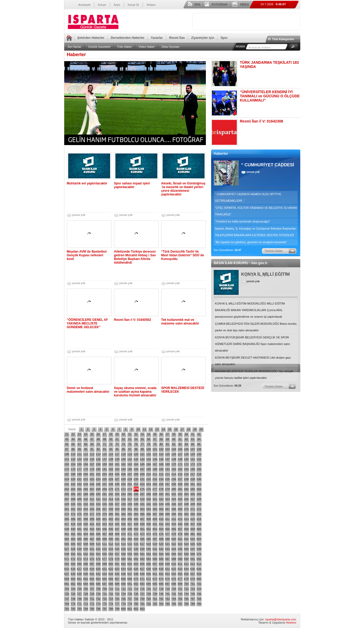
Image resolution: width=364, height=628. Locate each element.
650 (148, 574)
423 (104, 524)
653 (167, 574)
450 (136, 529)
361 (130, 509)
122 (148, 454)
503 (192, 539)
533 (104, 549)
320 (148, 499)
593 (67, 564)
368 (174, 509)
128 (186, 454)
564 (161, 554)
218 (199, 474)
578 (111, 559)
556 (111, 554)
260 (186, 484)
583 (142, 559)
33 (142, 434)
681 (67, 584)
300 (161, 494)
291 (104, 494)
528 (73, 549)
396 (73, 519)
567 (180, 554)
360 (123, 509)
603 (130, 564)
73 (117, 444)
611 (180, 564)
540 (148, 549)
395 (67, 519)
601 (117, 564)
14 (163, 429)
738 (148, 594)
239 (192, 479)
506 (73, 544)
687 (104, 584)
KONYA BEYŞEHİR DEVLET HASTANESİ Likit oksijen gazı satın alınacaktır (253, 361)
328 (199, 499)
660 (73, 579)
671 (142, 579)
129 (192, 454)
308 (73, 499)
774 (98, 604)
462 (73, 534)
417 (67, 524)
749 (79, 599)
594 (73, 564)
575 (92, 559)
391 (180, 514)
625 (130, 569)
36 (161, 434)
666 (111, 579)
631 (167, 569)
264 (73, 489)
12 (151, 429)
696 (161, 584)
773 (92, 604)
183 (117, 469)
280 (174, 489)
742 (174, 594)
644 (111, 574)
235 (167, 479)
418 (73, 524)
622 (111, 569)
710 (111, 589)
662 (85, 579)
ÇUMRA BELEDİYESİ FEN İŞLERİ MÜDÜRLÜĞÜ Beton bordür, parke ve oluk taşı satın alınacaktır (256, 327)
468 (111, 534)
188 (148, 469)
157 (92, 464)
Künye (102, 5)
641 (92, 574)
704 (73, 589)
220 (73, 479)
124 (161, 454)
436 (186, 524)
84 (186, 444)
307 (67, 499)
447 (117, 529)
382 (123, 514)
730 (98, 594)
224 (98, 479)
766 (186, 599)
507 (79, 544)
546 (186, 549)
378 (98, 514)
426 (123, 524)
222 (85, 479)
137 (104, 459)
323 (167, 499)
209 (142, 474)
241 (67, 484)
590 (186, 559)
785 (167, 604)
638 (73, 574)
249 (117, 484)
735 (130, 594)
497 (155, 539)
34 (148, 434)
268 (98, 489)
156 (85, 464)
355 (92, 509)
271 (117, 489)
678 (186, 579)
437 (192, 524)
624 (123, 569)
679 (192, 579)
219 (67, 479)
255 (155, 484)
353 (79, 509)
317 (130, 499)
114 (98, 454)
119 (130, 454)
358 (111, 509)
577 (104, 559)
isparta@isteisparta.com (281, 619)
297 (142, 494)
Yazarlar (157, 38)
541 (155, 549)
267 (92, 489)
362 (136, 509)
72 (111, 444)
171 (180, 464)
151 (192, 459)
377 (92, 514)
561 (142, 554)
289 (92, 494)
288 (85, 494)
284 (199, 489)
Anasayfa (84, 5)
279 (167, 489)
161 (117, 464)
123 (155, 454)
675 (167, 579)
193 (180, 469)
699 (180, 584)
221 (79, 479)
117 (117, 454)
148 (174, 459)
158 (98, 464)
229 (130, 479)
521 (167, 544)
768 (199, 599)
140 (123, 459)
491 (117, 539)
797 (104, 609)
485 (79, 539)
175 (67, 469)
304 (186, 494)
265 (79, 489)
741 (167, 594)
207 (130, 474)
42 (199, 434)
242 (73, 484)
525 (192, 544)
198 (73, 474)
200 (85, 474)
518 (148, 544)
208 (136, 474)
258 (174, 484)
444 (98, 529)
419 (79, 524)
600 (111, 564)
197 (67, 474)
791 (67, 609)
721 (180, 589)
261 (192, 484)
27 (104, 434)
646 (123, 574)
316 (123, 499)
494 (136, 539)
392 (186, 514)
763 (167, 599)
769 (67, 604)
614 (199, 564)
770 (73, 604)
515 (130, 544)
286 (73, 494)
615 (67, 569)
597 (92, 564)
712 (123, 589)
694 (148, 584)
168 (161, 464)
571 (67, 559)
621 (104, 569)
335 (104, 504)
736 (136, 594)
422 (98, 524)
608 (161, 564)
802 (136, 609)
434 (174, 524)
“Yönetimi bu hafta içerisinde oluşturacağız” (243, 221)
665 (104, 579)
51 (117, 439)
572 (73, 559)
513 (117, 544)
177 (79, 469)
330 (73, 504)
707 (92, 589)
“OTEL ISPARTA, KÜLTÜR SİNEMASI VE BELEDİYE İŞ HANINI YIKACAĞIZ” (256, 211)
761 (155, 599)
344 (161, 504)
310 (85, 499)
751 (92, 599)
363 (142, 509)
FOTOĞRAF (220, 4)
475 (155, 534)
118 (123, 454)
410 (161, 519)
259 (180, 484)
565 (167, 554)
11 (144, 429)
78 (148, 444)
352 (73, 509)
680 (199, 579)
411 (167, 519)
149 (180, 459)
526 (199, 544)
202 (98, 474)
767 (192, 599)
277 (155, 489)
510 (98, 544)
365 (155, 509)
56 (148, 439)
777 (117, 604)
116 (111, 454)
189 (155, 469)
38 (174, 434)
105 (180, 449)
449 (130, 529)
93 (104, 449)
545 (180, 549)
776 (111, 604)
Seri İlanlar (75, 47)
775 (104, 604)
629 (155, 569)
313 (104, 499)
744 (186, 594)
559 (130, 554)
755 (117, 599)
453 (155, 529)
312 (98, 499)
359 (117, 509)
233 (155, 479)
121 (142, 454)
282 (186, 489)
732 (111, 594)
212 (161, 474)
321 (155, 499)
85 (192, 444)
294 (123, 494)
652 (161, 574)
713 (130, 589)
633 (180, 569)
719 (167, 589)
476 (161, 534)
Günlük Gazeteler (99, 47)
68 (85, 444)
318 (136, 499)
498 (161, 539)
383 (130, 514)
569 (192, 554)
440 (73, 529)
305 (192, 494)
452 (148, 529)
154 (73, 464)
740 (161, 594)
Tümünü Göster (274, 251)
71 (104, 444)
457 (180, 529)
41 (192, 434)
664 (98, 579)
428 (136, 524)
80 (161, 444)
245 (92, 484)
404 (123, 519)
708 (98, 589)
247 (104, 484)
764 (174, 599)
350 (199, 504)
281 (180, 489)
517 (142, 544)
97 (130, 449)
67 (79, 444)
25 (92, 434)
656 (186, 574)
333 (92, 504)
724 (199, 589)
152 (199, 459)
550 (73, 554)
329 (67, 504)
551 (79, 554)
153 (67, 464)
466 (98, 534)
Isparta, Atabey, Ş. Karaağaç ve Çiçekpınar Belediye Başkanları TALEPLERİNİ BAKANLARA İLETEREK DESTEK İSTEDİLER (256, 232)
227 (117, 479)
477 (167, 534)
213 (167, 474)
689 (117, 584)
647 (130, 574)
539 (142, 549)
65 (67, 444)
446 (111, 529)
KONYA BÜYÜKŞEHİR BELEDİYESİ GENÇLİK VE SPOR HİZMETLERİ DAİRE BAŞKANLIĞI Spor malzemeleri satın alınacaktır (253, 344)
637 (67, 574)
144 (148, 459)
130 (199, 454)
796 (98, 609)
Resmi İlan (177, 38)
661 (79, 579)
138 (111, 459)
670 (136, 579)
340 (136, 504)
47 (92, 439)
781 (142, 604)
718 (161, 589)
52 (123, 439)
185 (130, 469)
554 (98, 554)
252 (136, 484)
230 (136, 479)
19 (195, 429)
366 (161, 509)
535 (117, 549)
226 (111, 479)
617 (79, 569)
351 (67, 509)
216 (186, 474)
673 (155, 579)
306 (199, 494)
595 (79, 564)
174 (199, 464)
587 (167, 559)
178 (85, 469)
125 (167, 454)
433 (167, 524)
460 (199, 529)
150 (186, 459)
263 (67, 489)
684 (85, 584)
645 (117, 574)
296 (136, 494)
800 (123, 609)
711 (117, 589)
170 (174, 464)
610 (174, 564)
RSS (198, 4)
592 (199, 559)
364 (148, 509)
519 (155, 544)
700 (186, 584)
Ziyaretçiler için (203, 38)
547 (192, 549)
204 (111, 474)
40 (186, 434)
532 (98, 549)
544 (174, 549)
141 (130, 459)
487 (92, 539)
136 (98, 459)
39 (180, 434)
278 (161, 489)
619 (92, 569)
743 (180, 594)
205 (117, 474)
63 (192, 439)
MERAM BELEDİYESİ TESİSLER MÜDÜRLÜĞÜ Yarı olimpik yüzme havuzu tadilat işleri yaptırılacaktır (254, 374)
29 (117, 434)
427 (130, 524)
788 (186, 604)
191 (167, 469)
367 (167, 509)
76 (136, 444)
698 (174, 584)
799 (117, 609)
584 (148, 559)
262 (199, 484)
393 (192, 514)
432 (161, 524)
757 (130, 599)
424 (111, 524)
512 (111, 544)
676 (174, 579)
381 (117, 514)
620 (98, 569)
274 (136, 489)
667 (117, 579)
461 (67, 534)
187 (142, 469)
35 (155, 434)
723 (192, 589)
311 (92, 499)
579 (117, 559)
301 (167, 494)
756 (123, 599)
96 (123, 449)
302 (174, 494)
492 (123, 539)
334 (98, 504)
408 (148, 519)
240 (199, 479)
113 (92, 454)
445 (104, 529)
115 (104, 454)
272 (123, 489)
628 (148, 569)
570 (199, 554)
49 (104, 439)
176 (73, 469)
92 (98, 449)
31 (130, 434)
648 (136, 574)
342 (148, 504)
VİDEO (244, 4)
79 (155, 444)
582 (136, 559)
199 (79, 474)
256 (161, 484)
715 (142, 589)
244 (85, 484)
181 (104, 469)
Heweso (291, 622)
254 (148, 484)
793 (79, 609)
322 (161, 499)
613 (192, 564)
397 (79, 519)
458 (186, 529)
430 (148, 524)
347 (180, 504)
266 (85, 489)
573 (79, 559)
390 (174, 514)
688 (111, 584)
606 (148, 564)
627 (142, 569)
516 (136, 544)
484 (73, 539)
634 (186, 569)
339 (130, 504)
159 (104, 464)
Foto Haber (125, 47)
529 (79, 549)
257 (167, 484)
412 (174, 519)
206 (123, 474)
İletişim (151, 5)
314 (111, 499)
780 (136, 604)
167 (155, 464)
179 (92, 469)
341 (142, 504)
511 (104, 544)
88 (73, 449)
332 (85, 504)
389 (167, 514)
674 (161, 579)
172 (186, 464)
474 (148, 534)
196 (199, 469)
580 (123, 559)
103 (167, 449)
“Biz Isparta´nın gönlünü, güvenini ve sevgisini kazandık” (251, 242)
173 (192, 464)
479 (180, 534)
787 (180, 604)
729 (92, 594)
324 (174, 499)
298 (148, 494)
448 (123, 529)
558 (123, 554)
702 (199, 584)
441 (79, 529)
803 (142, 609)
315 (117, 499)
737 (142, 594)
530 (85, 549)
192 (174, 469)
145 (155, 459)
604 (136, 564)
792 (73, 609)
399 (92, 519)
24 (85, 434)
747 (67, 599)
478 (174, 534)
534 (111, 549)
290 (98, 494)
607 (155, 564)
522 (174, 544)
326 (186, 499)
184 (123, 469)
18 (189, 429)
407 (142, 519)
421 (92, 524)
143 (142, 459)
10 (138, 429)
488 (98, 539)
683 (79, 584)
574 (85, 559)
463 (79, 534)
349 (192, 504)
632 (174, 569)
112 (85, 454)
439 (67, 529)
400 (98, 519)
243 (79, 484)
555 (104, 554)
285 (67, 494)
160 (111, 464)
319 (142, 499)
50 (111, 439)
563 (155, 554)
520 (161, 544)
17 (182, 429)
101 (155, 449)
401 (104, 519)
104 (174, 449)
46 (85, 439)
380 (111, 514)
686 (98, 584)
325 (180, 499)
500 (174, 539)
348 (186, 504)
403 (117, 519)
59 (167, 439)
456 (174, 529)
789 (192, 604)
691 (130, 584)
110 (73, 454)
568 (186, 554)
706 (85, 589)
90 (85, 449)
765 (180, 599)
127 (180, 454)
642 (98, 574)
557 (117, 554)
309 (79, 499)
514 (123, 544)
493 (130, 539)
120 (136, 454)
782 (148, 604)
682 (73, 584)
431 (155, 524)
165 (142, 464)
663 (92, 579)
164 (136, 464)
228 (123, 479)
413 (180, 519)
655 (180, 574)
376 (85, 514)
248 (111, 484)
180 (98, 469)
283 (192, 489)
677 (180, 579)
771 (79, 604)
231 (142, 479)
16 (176, 429)
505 (67, 544)
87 (67, 449)
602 (123, 564)
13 (157, 429)
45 (79, 439)
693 (142, 584)
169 (167, 464)
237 (180, 479)
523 (180, 544)
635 (192, 569)
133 (79, 459)
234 (161, 479)
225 (104, 479)
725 (67, 594)
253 (142, 484)
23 (79, 434)
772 (85, 604)
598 (98, 564)
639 (79, 574)
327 (192, 499)
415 (192, 519)
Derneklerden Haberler (128, 38)
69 (92, 444)
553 (92, 554)
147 (167, 459)
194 (186, 469)
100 (148, 449)
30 (123, 434)
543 (167, 549)
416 (199, 519)
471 (130, 534)
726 (73, 594)
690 (123, 584)
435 (180, 524)
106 (186, 449)
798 (111, 609)
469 (117, 534)
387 (155, 514)
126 (174, 454)
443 (92, 529)
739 (155, 594)
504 (199, 539)
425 (117, 524)
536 (123, 549)
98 (136, 449)
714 (136, 589)
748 (73, 599)
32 (136, 434)
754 (111, 599)
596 (85, 564)
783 (155, 604)
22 (73, 434)
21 (67, 434)
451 (142, 529)
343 (155, 504)
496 (148, 539)
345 (167, 504)
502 (186, 539)
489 (104, 539)
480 (186, 534)
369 (180, 509)
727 (79, 594)
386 (148, 514)
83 (180, 444)
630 (161, 569)
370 (186, 509)
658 (199, 574)
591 (192, 559)
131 (67, 459)
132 (73, 459)
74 (123, 444)
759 (142, 599)
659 (67, 579)
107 (192, 449)
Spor (224, 38)
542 (161, 549)
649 (142, 574)
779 (130, 604)
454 (161, 529)
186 (136, 469)
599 (104, 564)
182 (111, 469)
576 (98, 559)
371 (192, 509)
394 (199, 514)
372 (199, 509)
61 (180, 439)
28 (111, 434)
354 (85, 509)
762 (161, 599)
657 (192, 574)
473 (142, 534)
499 (167, 539)
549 (67, 554)
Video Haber (147, 47)
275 (142, 489)
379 (104, 514)
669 (130, 579)
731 (104, 594)
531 (92, 549)
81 (167, 444)
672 (148, 579)
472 (136, 534)
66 (73, 444)
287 (79, 494)
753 (104, 599)
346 (174, 504)
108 (199, 449)
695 (155, 584)
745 (192, 594)
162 (123, 464)
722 (186, 589)
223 (92, 479)
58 (161, 439)
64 (199, 439)
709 (104, 589)
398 (85, 519)
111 (79, 454)
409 (155, 519)
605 (142, 564)
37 (167, 434)
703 (67, 589)
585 (155, 559)
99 (142, 449)
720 (174, 589)
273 (130, 489)
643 (104, 574)
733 (117, 594)
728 (85, 594)
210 (148, 474)
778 (123, 604)
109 (67, 454)
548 (199, 549)
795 (92, 609)
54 (136, 439)
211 (155, 474)
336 (111, 504)
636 (199, 569)
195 (192, 469)
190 (161, 469)
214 (174, 474)
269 (104, 489)
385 (142, 514)
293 (117, 494)
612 (186, 564)
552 (85, 554)
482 (199, 534)
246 (98, 484)
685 (92, 584)
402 (111, 519)
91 (92, 449)
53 (130, 439)
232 (148, 479)
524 (186, 544)
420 (85, 524)
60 (174, 439)
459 (192, 529)
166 (148, 464)
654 (174, 574)
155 (79, 464)
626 (136, 569)
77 (142, 444)
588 (174, 559)
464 (85, 534)
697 (167, 584)
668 (123, 579)
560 (136, 554)
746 (199, 594)
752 (98, 599)
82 (174, 444)
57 (155, 439)
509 (92, 544)
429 (142, 524)
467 (104, 534)
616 (73, 569)
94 (111, 449)
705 (79, 589)
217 (192, 474)
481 (192, 534)
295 (130, 494)
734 (123, 594)
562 (148, 554)
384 (136, 514)
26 (98, 434)
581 (130, 559)
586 (161, 559)
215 (180, 474)
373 (67, 514)
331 (79, 504)
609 (167, 564)
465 (92, 534)
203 (104, 474)
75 (130, 444)
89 (79, 449)
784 (161, 604)
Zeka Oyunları (171, 47)
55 (142, 439)
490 (111, 539)
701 (192, 584)
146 (161, 459)
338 (123, 504)
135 (92, 459)
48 (98, 439)
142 (136, 459)
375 (79, 514)
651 (155, 574)
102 (161, 449)
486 (85, 539)
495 (142, 539)
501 (180, 539)
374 (73, 514)
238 (186, 479)
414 (186, 519)
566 (174, 554)
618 (85, 569)
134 (85, 459)
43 (67, 439)
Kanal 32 (133, 5)
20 (201, 429)
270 (111, 489)
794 (85, 609)
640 (85, 574)
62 (186, 439)
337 (117, 504)
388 (161, 514)
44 (73, 439)
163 (130, 464)
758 (136, 599)
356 (98, 509)
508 (85, 544)
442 (85, 529)
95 (117, 449)
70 (98, 444)
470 (123, 534)
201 (92, 474)
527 (67, 549)
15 (170, 429)
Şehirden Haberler (91, 38)
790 (199, 604)
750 (85, 599)
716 (148, 589)
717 (155, 589)
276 (148, 489)
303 (180, 494)
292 (111, 494)
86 (199, 444)
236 (174, 479)
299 (155, 494)
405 (130, 519)
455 (167, 529)
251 (130, 484)
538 (136, 549)
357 (104, 509)
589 (180, 559)
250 (123, 484)
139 (117, 459)
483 (67, 539)
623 (117, 569)
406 (136, 519)
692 (136, 584)
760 (148, 599)
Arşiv (117, 5)
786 (174, 604)
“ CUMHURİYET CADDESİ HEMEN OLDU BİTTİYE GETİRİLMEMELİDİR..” (248, 197)
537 (130, 549)
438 (199, 524)
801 (130, 609)
